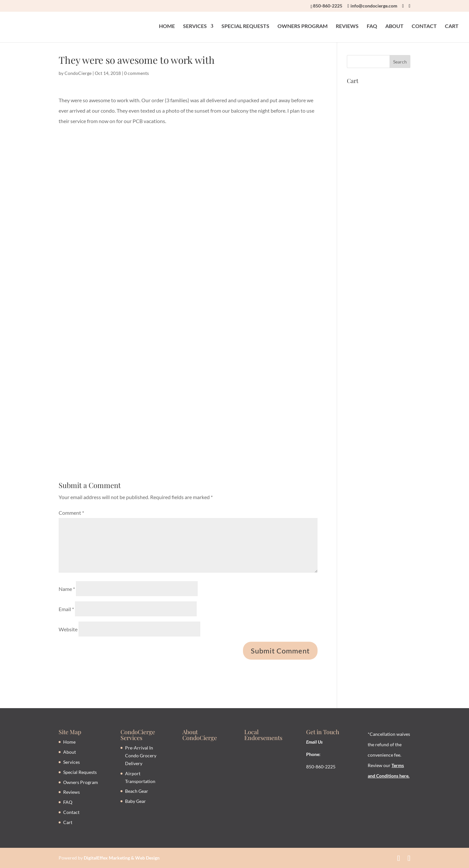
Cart (68, 822)
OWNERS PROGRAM (303, 26)
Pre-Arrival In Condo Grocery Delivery (141, 756)
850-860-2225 (328, 6)
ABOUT (394, 26)
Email (66, 609)
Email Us (314, 742)
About (70, 752)
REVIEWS (347, 26)
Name (67, 589)
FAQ (372, 26)
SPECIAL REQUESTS (245, 26)
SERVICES (195, 26)
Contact (71, 812)
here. (404, 776)
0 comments (136, 73)
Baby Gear (135, 801)
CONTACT (424, 26)
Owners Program (81, 782)
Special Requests (80, 772)
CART (452, 26)
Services (71, 762)
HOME (167, 26)
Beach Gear (137, 791)
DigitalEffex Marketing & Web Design (122, 858)
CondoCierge (78, 73)
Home (69, 742)
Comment (71, 513)
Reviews (71, 792)
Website (68, 629)
